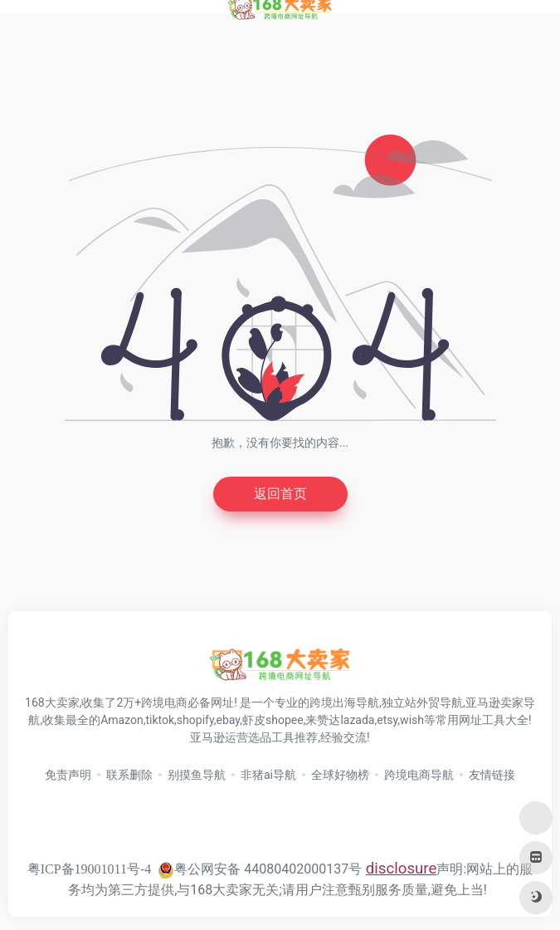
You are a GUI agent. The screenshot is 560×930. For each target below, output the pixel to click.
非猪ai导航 (268, 775)
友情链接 (492, 775)
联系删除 (129, 775)
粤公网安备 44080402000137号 (260, 869)
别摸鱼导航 (197, 775)
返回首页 (280, 494)
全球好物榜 (340, 775)
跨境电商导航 (419, 775)
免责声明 (68, 775)
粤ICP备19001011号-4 (90, 869)
